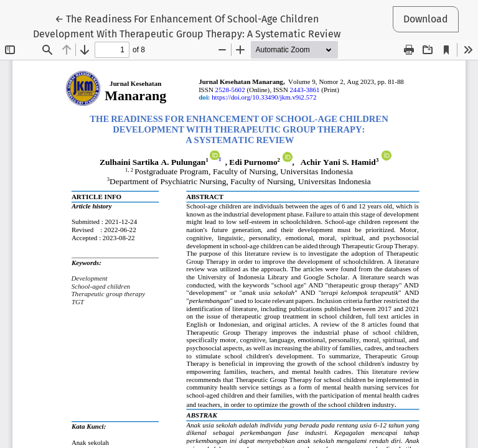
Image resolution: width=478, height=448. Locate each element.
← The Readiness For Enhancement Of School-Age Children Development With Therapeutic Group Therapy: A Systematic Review (187, 26)
